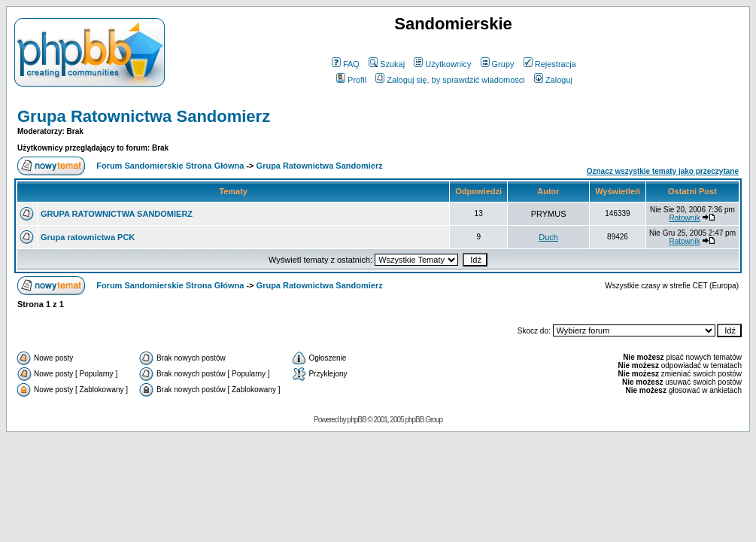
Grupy (498, 64)
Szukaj (387, 64)
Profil (351, 80)
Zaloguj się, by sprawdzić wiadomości (450, 80)
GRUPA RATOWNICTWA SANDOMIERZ (117, 214)
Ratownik (685, 218)
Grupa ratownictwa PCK (88, 237)
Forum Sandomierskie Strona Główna (170, 166)
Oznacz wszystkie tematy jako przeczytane (663, 171)
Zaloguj (553, 80)
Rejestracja (550, 64)
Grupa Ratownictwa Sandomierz (144, 116)
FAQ (346, 64)
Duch (548, 237)
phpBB (357, 420)
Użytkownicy (442, 64)
